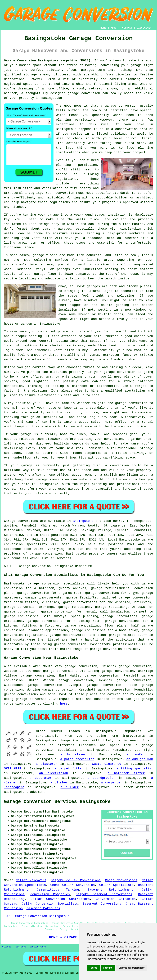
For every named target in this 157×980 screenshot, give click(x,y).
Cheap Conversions (121, 880)
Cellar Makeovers (31, 880)
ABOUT (114, 28)
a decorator (41, 778)
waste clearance (107, 764)
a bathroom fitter (126, 773)
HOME (103, 28)
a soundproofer (101, 778)
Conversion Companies (50, 894)
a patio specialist (77, 759)
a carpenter (112, 783)
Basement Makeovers (43, 908)
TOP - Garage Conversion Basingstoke (37, 916)
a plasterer (47, 764)
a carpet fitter (69, 769)
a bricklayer (73, 755)
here (64, 704)
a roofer (136, 755)
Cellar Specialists (116, 885)
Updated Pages (38, 947)
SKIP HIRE (13, 769)
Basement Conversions (102, 904)
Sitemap (7, 947)
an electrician (53, 773)
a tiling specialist (135, 769)
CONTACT (127, 28)
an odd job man (140, 759)
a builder (70, 787)
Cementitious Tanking (58, 890)
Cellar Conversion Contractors (60, 899)
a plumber (59, 783)
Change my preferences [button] (132, 968)
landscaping (14, 787)
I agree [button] (93, 968)
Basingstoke (83, 521)
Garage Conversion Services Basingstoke (57, 802)
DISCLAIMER (144, 28)
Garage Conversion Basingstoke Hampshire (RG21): (48, 61)
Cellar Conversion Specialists (50, 904)
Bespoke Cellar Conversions (76, 880)
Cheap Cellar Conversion (73, 885)
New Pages (20, 947)
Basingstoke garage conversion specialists (44, 584)
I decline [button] (108, 968)
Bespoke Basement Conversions (104, 894)
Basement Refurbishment (110, 890)
